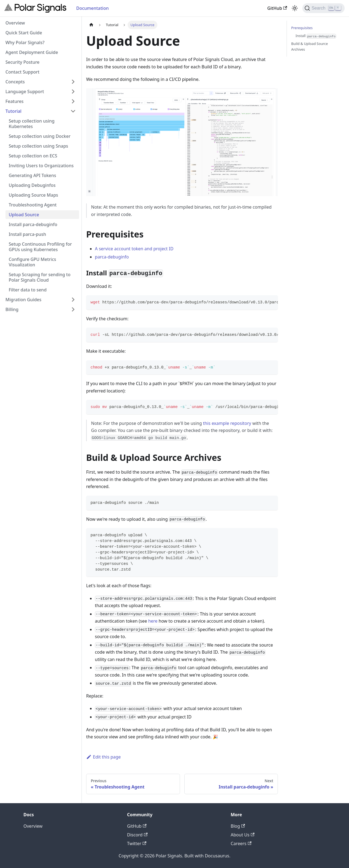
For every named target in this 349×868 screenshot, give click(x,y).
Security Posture (22, 62)
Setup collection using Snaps (38, 146)
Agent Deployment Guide (32, 52)
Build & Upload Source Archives (309, 46)
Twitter (137, 843)
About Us (243, 835)
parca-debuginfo (112, 257)
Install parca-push (27, 234)
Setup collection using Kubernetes (32, 124)
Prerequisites (302, 28)
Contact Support (22, 72)
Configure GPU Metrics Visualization (32, 262)
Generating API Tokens (32, 175)
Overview (15, 23)
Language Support (25, 92)
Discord (137, 835)
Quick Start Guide (24, 33)
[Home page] (91, 25)
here (153, 621)
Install (316, 36)
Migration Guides (23, 300)
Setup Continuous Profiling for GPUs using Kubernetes (40, 247)
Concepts (15, 82)
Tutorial (13, 111)
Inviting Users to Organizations (41, 166)
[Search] (324, 8)
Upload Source (24, 215)
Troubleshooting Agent (33, 205)
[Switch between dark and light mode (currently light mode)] (295, 8)
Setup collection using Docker (40, 136)
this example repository (227, 423)
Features (14, 101)
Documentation (92, 8)
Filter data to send (28, 290)
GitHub (277, 8)
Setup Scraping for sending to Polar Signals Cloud (40, 277)
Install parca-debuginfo (33, 224)
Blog (238, 826)
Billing (12, 309)
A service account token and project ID (134, 249)
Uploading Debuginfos (32, 185)
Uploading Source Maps (33, 195)
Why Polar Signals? (25, 42)
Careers (241, 843)
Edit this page (103, 757)
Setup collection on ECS (33, 156)
